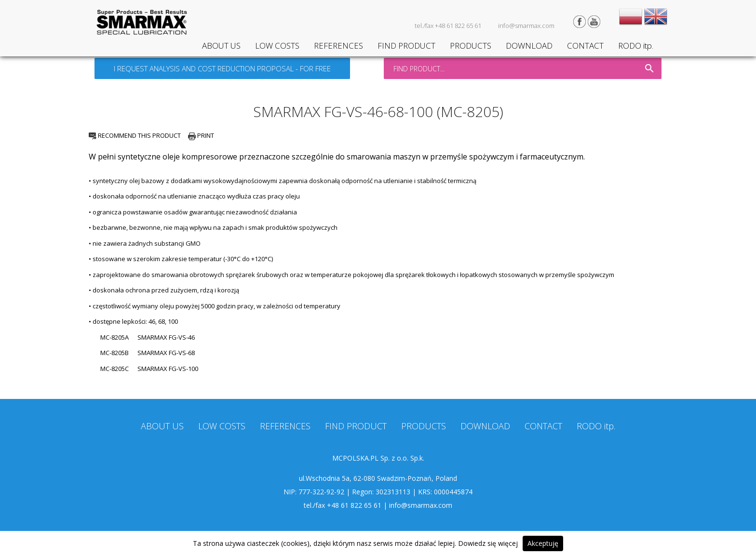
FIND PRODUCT (406, 46)
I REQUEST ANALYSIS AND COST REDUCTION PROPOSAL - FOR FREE (222, 68)
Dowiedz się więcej (488, 543)
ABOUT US (221, 46)
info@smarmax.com (526, 26)
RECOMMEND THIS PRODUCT (135, 135)
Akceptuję (543, 543)
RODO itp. (636, 46)
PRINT (201, 135)
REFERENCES (338, 46)
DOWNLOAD (529, 46)
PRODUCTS (471, 46)
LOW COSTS (277, 46)
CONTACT (585, 46)
